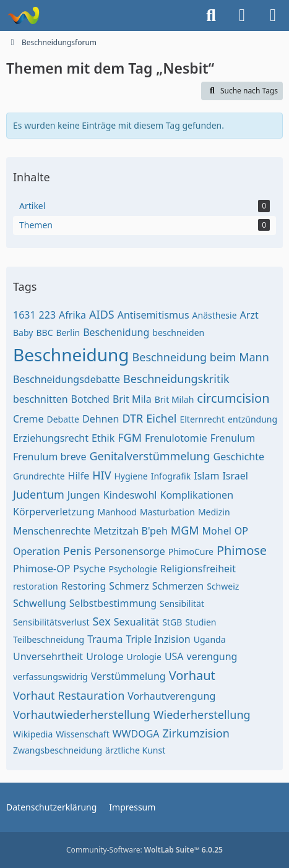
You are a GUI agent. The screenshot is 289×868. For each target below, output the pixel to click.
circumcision (233, 398)
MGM (185, 530)
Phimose (242, 550)
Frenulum (233, 438)
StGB (172, 622)
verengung (212, 656)
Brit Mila (132, 399)
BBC (44, 333)
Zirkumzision (196, 733)
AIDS (102, 314)
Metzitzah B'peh (131, 531)
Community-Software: (144, 850)
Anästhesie (215, 315)
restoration (36, 586)
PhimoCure (191, 552)
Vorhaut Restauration (69, 695)
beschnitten (41, 399)
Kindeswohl (130, 495)
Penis (77, 551)
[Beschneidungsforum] (23, 15)
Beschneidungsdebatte (67, 379)
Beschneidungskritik (176, 379)
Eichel (161, 418)
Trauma (105, 639)
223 (47, 315)
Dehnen (101, 419)
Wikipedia (33, 734)
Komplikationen (196, 495)
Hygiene (131, 476)
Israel (235, 476)
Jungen (84, 495)
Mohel (217, 531)
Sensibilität (182, 604)
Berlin (68, 333)
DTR (132, 418)
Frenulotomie (176, 438)
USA (174, 656)
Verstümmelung (128, 676)
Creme (28, 419)
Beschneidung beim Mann (201, 357)
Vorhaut (192, 675)
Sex (101, 621)
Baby (23, 333)
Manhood (117, 512)
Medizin (214, 512)
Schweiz (223, 586)
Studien (201, 622)
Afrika (72, 315)
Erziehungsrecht (51, 438)
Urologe (105, 656)
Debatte (63, 419)
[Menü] (273, 15)
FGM (130, 437)
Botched (90, 399)
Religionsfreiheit (198, 569)
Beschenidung (116, 332)
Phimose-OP (41, 569)
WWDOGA (136, 734)
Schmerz (129, 586)
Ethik (103, 438)
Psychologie (132, 569)
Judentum (39, 494)
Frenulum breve (50, 457)
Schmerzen (178, 586)
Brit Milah (175, 399)
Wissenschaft (82, 734)
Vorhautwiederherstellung (82, 715)
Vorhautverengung (171, 696)
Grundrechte (39, 476)
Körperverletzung (54, 512)
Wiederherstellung (202, 715)
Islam (206, 476)
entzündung (252, 419)
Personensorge (130, 551)
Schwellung (40, 603)
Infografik (171, 476)
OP (241, 531)
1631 (24, 315)
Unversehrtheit (48, 656)
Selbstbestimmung (113, 603)
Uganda (210, 639)
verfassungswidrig (50, 677)
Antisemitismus (153, 315)
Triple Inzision (158, 639)
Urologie (144, 657)
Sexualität (137, 622)
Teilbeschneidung (49, 639)
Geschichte (239, 457)
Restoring (84, 586)
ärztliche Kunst (135, 750)
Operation (37, 551)
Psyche (89, 569)
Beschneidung (71, 355)
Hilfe (79, 476)
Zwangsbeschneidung (58, 750)
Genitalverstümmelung (150, 456)
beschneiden (178, 333)
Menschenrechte (52, 531)
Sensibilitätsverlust (51, 622)
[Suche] (211, 15)
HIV (101, 475)
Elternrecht (202, 419)
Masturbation (167, 512)
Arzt (249, 315)
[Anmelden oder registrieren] (242, 15)
